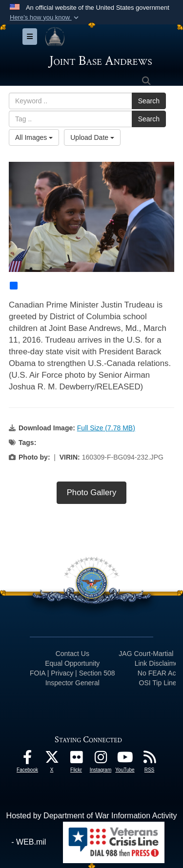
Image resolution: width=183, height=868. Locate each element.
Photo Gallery (92, 492)
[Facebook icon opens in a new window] (27, 760)
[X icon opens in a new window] (52, 760)
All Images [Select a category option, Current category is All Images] (34, 137)
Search (149, 101)
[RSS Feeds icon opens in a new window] (149, 760)
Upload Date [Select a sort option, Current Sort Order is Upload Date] (92, 137)
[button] (45, 18)
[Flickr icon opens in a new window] (76, 760)
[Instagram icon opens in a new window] (101, 760)
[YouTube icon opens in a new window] (125, 760)
